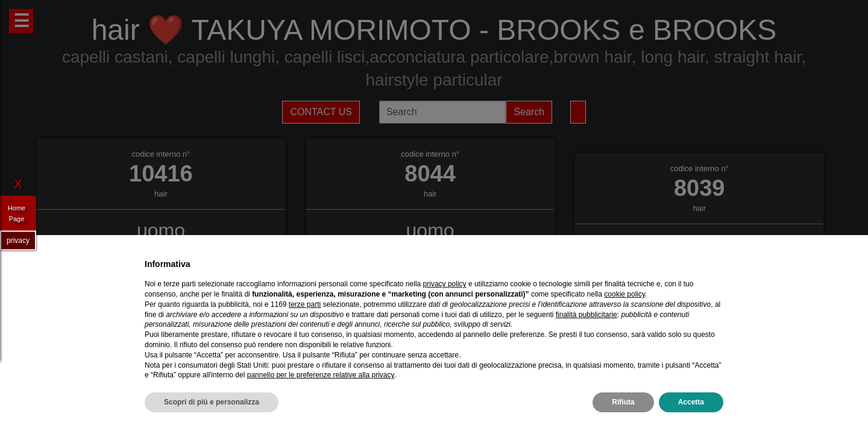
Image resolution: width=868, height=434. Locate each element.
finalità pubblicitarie (587, 315)
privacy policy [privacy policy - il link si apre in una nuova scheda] (445, 284)
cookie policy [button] (624, 294)
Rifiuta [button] (623, 402)
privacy (18, 240)
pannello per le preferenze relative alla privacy (321, 375)
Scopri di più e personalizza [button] (212, 402)
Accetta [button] (691, 402)
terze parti (305, 304)
